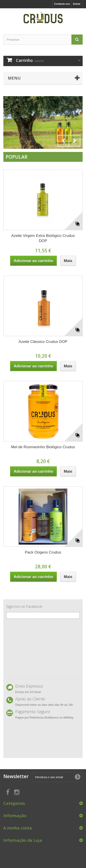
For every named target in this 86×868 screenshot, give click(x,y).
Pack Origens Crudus (43, 552)
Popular (17, 157)
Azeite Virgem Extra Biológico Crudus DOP (43, 238)
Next (75, 141)
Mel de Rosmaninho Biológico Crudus (43, 447)
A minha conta (18, 828)
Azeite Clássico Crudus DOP (43, 342)
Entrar (77, 4)
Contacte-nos (62, 4)
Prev (63, 141)
